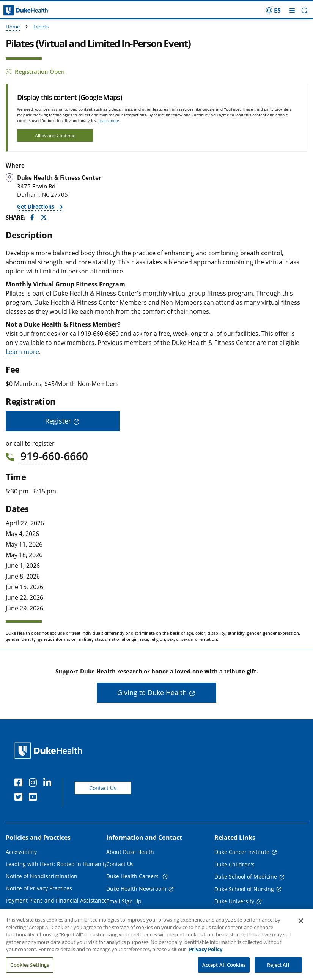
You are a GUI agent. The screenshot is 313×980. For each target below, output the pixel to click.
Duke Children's (234, 864)
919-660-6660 (54, 456)
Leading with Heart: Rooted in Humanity (57, 864)
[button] (304, 10)
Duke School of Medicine (246, 876)
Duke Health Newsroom (136, 889)
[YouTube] (35, 798)
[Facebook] (20, 784)
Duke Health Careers (133, 876)
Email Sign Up (124, 901)
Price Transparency (30, 913)
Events (41, 27)
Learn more (109, 120)
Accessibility (21, 852)
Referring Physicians (132, 913)
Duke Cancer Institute (242, 852)
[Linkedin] (49, 784)
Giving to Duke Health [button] (152, 692)
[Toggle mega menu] (292, 10)
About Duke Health (130, 852)
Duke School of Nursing (244, 889)
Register (58, 421)
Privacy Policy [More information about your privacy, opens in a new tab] (206, 959)
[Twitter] (20, 798)
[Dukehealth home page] (39, 10)
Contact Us (103, 788)
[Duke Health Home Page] (50, 750)
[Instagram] (35, 784)
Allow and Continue (55, 135)
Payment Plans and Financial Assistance (56, 900)
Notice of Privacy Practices (39, 888)
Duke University (234, 901)
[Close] (301, 931)
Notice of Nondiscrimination (42, 876)
